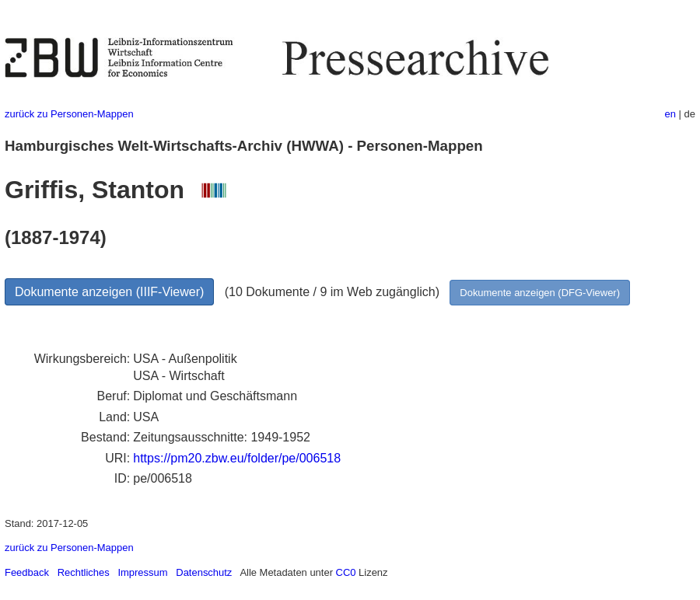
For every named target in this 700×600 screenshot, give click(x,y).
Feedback (27, 572)
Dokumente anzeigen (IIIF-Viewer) (109, 292)
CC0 (346, 572)
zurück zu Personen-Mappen (69, 114)
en (670, 114)
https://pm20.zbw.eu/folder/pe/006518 (237, 458)
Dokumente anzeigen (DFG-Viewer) (540, 293)
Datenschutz (204, 572)
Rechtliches (84, 572)
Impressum (142, 572)
